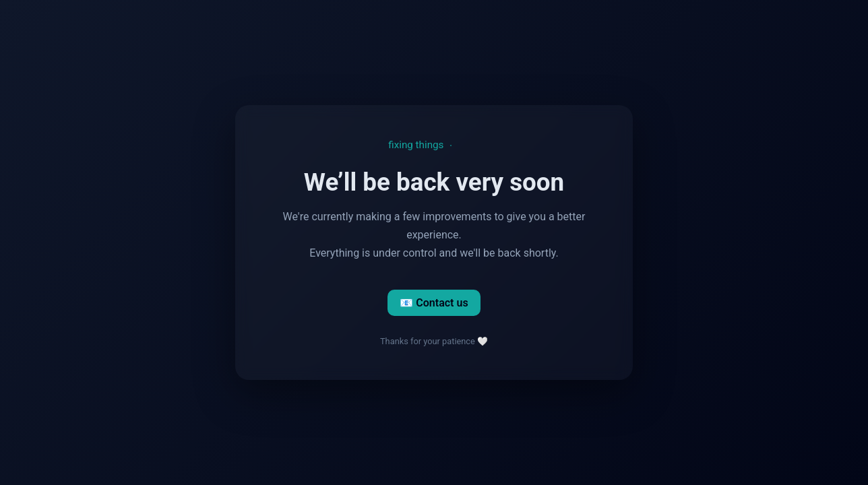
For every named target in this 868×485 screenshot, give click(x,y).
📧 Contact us (434, 303)
